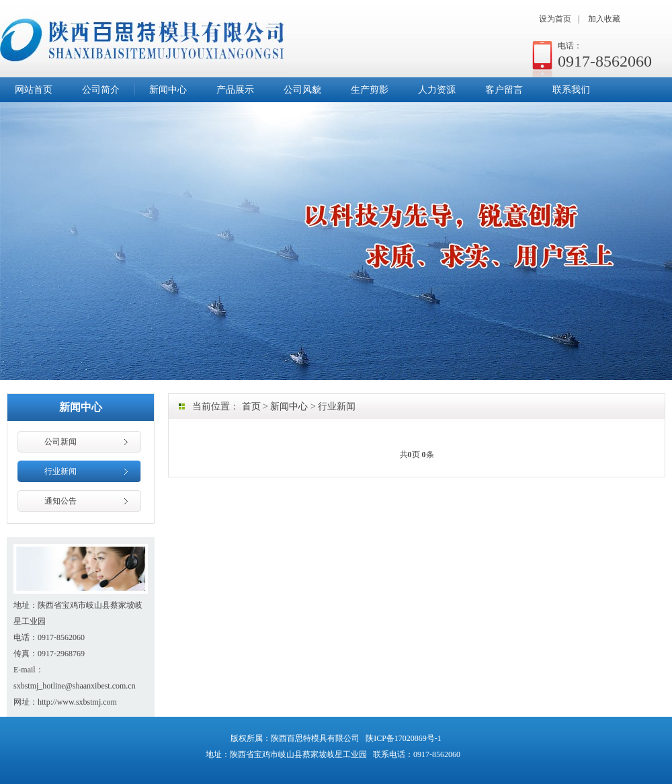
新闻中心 (168, 90)
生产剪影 (370, 90)
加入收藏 (604, 19)
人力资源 (437, 90)
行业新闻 (60, 471)
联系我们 (571, 90)
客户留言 (504, 90)
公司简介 (101, 90)
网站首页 (34, 90)
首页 (251, 406)
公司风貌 (302, 90)
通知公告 (60, 501)
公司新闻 (60, 442)
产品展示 (235, 90)
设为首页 (555, 19)
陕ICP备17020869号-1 (404, 738)
